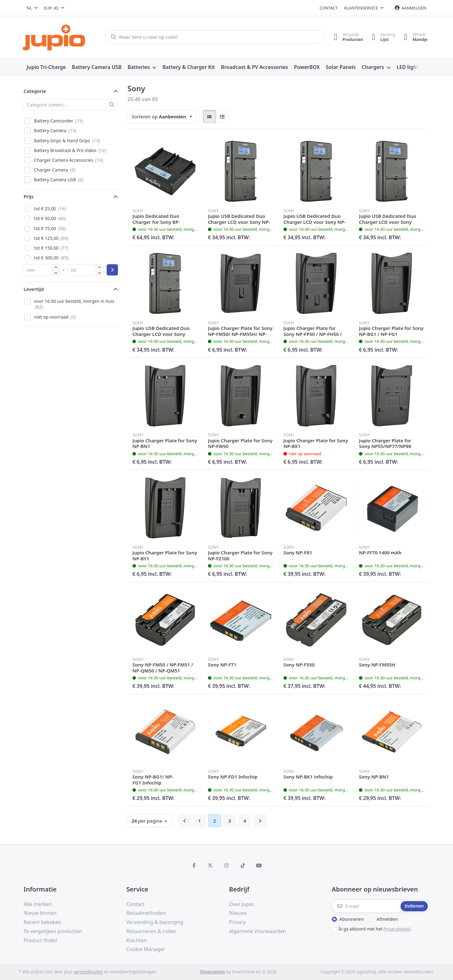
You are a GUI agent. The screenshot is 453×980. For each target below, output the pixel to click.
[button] (56, 272)
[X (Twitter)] (210, 865)
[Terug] (184, 821)
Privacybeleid (397, 929)
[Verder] (260, 821)
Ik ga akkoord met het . (375, 929)
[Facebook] (194, 865)
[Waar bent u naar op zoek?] (214, 37)
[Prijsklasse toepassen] (112, 270)
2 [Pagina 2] (215, 821)
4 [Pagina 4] (245, 821)
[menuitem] (46, 67)
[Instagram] (226, 865)
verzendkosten (88, 972)
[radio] (210, 116)
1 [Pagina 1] (200, 821)
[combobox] (32, 8)
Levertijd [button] (34, 289)
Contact (329, 8)
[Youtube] (259, 865)
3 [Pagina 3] (230, 821)
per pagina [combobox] (147, 821)
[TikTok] (243, 865)
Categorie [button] (35, 91)
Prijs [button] (29, 196)
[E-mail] (366, 906)
